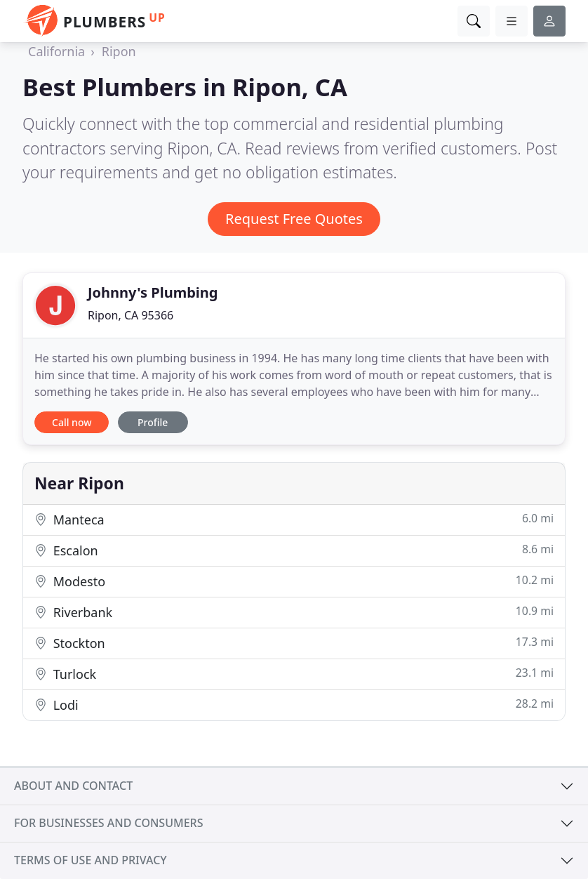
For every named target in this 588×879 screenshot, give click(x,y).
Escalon (294, 550)
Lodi (294, 705)
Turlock (294, 674)
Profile (153, 422)
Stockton (294, 643)
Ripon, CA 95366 (131, 315)
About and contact (73, 786)
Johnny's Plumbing (153, 292)
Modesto (294, 581)
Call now (72, 422)
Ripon (119, 51)
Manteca (294, 519)
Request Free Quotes (294, 219)
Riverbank (294, 612)
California (56, 51)
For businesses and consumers (108, 823)
